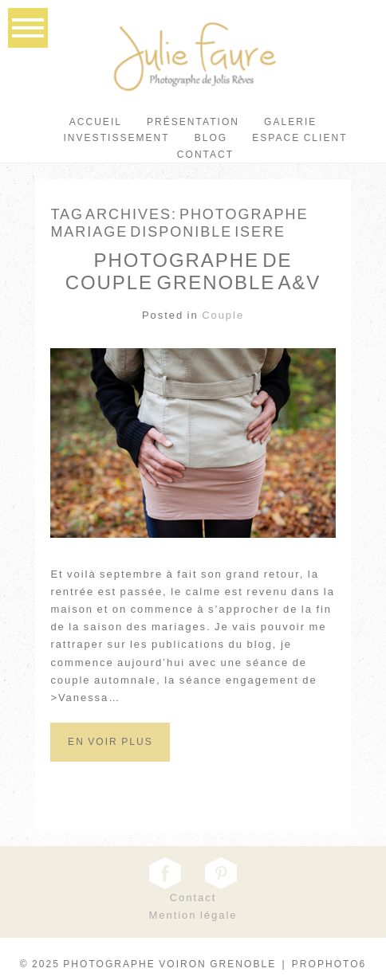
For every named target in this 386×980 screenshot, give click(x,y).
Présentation (193, 122)
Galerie (290, 122)
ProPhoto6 (329, 964)
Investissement (116, 138)
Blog (211, 138)
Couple (223, 315)
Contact (205, 155)
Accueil (96, 122)
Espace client (299, 138)
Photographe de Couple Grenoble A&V (193, 272)
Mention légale (193, 915)
